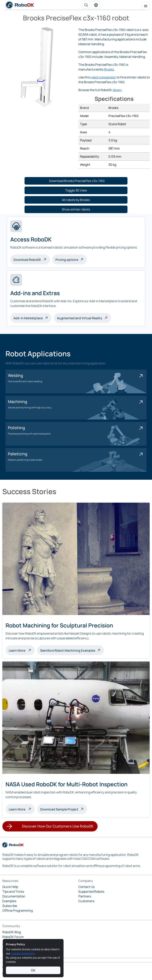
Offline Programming (18, 910)
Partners (85, 896)
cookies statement (23, 953)
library (117, 90)
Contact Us (86, 887)
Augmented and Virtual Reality (80, 318)
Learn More (22, 650)
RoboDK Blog (12, 932)
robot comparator (103, 77)
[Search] (86, 5)
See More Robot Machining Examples (68, 650)
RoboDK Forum (13, 937)
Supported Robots (91, 891)
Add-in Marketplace (28, 318)
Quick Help (10, 887)
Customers (86, 901)
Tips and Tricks (13, 891)
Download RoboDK (27, 260)
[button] (96, 5)
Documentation (14, 896)
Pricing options (67, 260)
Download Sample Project (59, 809)
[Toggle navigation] (146, 6)
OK (33, 970)
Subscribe (10, 906)
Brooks (109, 69)
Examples (9, 901)
